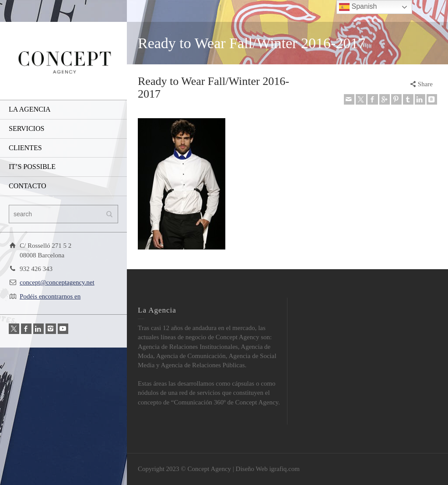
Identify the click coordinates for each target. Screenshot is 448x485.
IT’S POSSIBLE (32, 167)
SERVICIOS (26, 128)
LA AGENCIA (30, 109)
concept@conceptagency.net (57, 282)
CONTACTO (28, 186)
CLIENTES (25, 148)
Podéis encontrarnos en (50, 296)
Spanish (358, 7)
